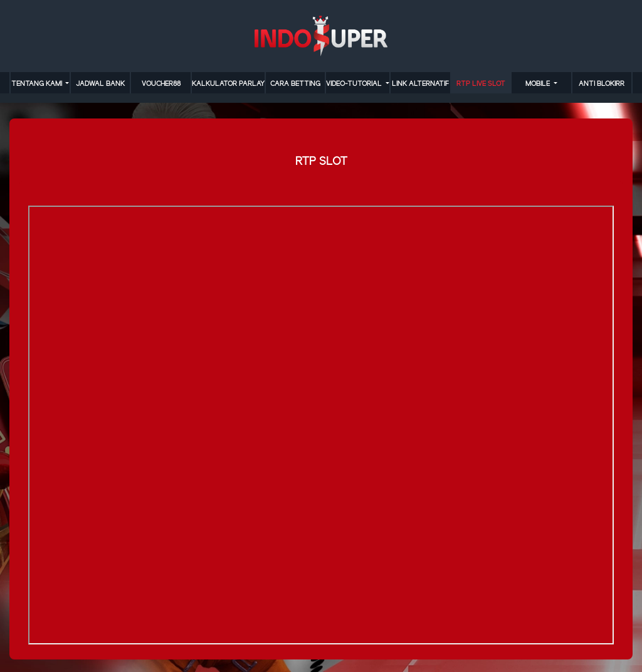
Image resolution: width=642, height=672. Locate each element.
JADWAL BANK (100, 84)
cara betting (295, 84)
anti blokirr (602, 84)
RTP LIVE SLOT (481, 84)
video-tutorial (355, 84)
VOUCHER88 (161, 84)
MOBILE (539, 84)
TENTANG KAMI (38, 84)
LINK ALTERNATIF (420, 84)
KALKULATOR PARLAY (228, 84)
